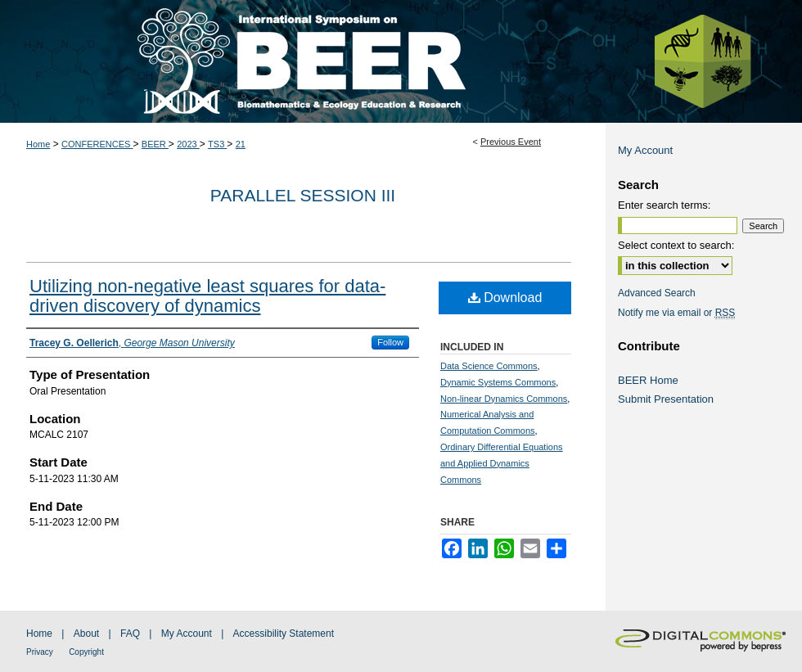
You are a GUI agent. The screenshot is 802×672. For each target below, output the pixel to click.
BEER (155, 144)
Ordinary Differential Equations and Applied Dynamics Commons (502, 463)
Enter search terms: (664, 205)
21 (241, 144)
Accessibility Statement (284, 634)
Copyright (86, 652)
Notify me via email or (676, 313)
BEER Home (648, 380)
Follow (390, 342)
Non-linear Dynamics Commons (504, 399)
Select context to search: (676, 245)
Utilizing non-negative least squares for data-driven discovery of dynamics (207, 296)
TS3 (217, 144)
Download (505, 298)
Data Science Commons (489, 366)
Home (38, 144)
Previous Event (511, 142)
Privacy (40, 652)
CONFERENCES (97, 144)
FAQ (130, 634)
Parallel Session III (303, 195)
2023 (188, 144)
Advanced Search (657, 293)
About (86, 634)
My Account (645, 150)
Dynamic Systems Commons (498, 382)
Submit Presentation (666, 399)
